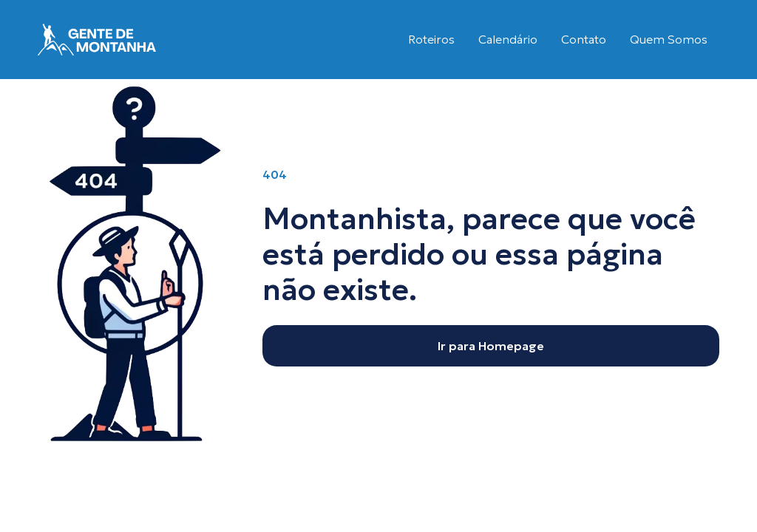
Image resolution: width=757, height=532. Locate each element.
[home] (97, 40)
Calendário (508, 39)
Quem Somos (669, 39)
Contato (584, 39)
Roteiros (431, 39)
